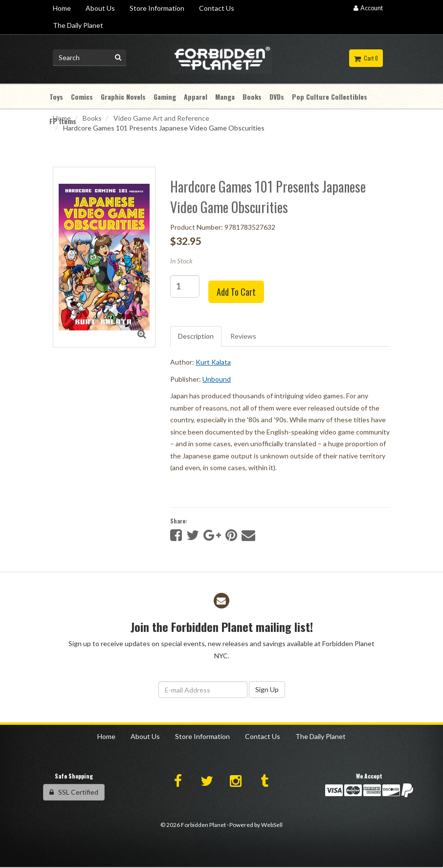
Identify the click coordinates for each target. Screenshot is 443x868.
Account (368, 8)
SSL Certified (74, 792)
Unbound (217, 379)
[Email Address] (203, 690)
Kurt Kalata (213, 362)
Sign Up (267, 689)
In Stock (181, 261)
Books (92, 118)
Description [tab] (196, 336)
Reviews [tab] (243, 336)
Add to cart (236, 292)
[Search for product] (89, 58)
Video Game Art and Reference (161, 118)
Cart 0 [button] (366, 58)
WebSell (272, 825)
